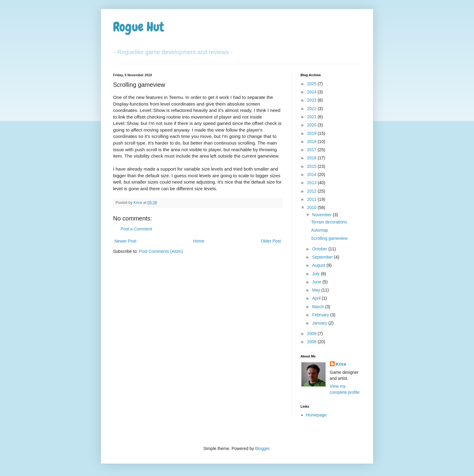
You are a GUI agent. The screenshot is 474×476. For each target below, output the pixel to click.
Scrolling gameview (329, 238)
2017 (312, 150)
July (316, 274)
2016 (312, 158)
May (317, 290)
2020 (312, 125)
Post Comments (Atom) (161, 251)
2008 (312, 342)
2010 (312, 207)
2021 (312, 117)
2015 (312, 166)
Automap (320, 230)
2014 (312, 174)
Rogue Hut (139, 27)
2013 (312, 183)
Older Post (271, 241)
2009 (312, 334)
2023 (312, 100)
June (317, 282)
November (322, 215)
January (320, 323)
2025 (312, 84)
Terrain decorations (329, 222)
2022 (312, 109)
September (323, 257)
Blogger (262, 448)
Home (198, 241)
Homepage (316, 415)
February (321, 315)
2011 (312, 199)
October (320, 249)
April (317, 298)
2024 (312, 92)
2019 (312, 133)
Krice (341, 364)
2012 (312, 191)
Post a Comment (136, 229)
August (319, 265)
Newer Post (125, 241)
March (318, 307)
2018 (312, 142)
